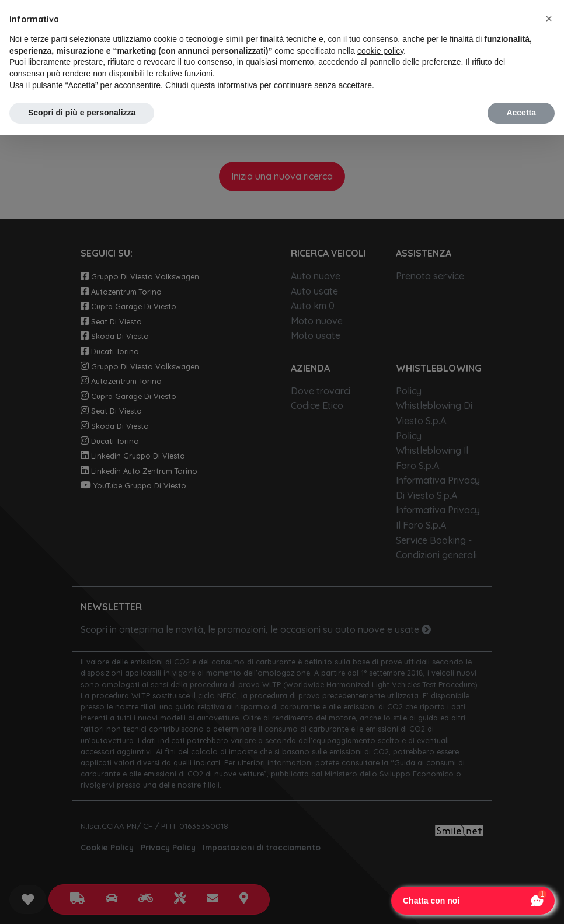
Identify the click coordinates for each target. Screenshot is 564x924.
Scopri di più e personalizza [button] (82, 113)
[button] (549, 19)
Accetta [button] (521, 113)
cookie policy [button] (380, 51)
